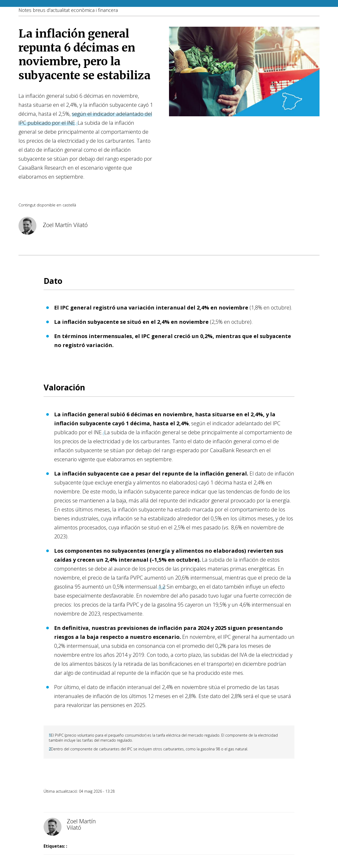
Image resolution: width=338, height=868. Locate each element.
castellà (69, 205)
